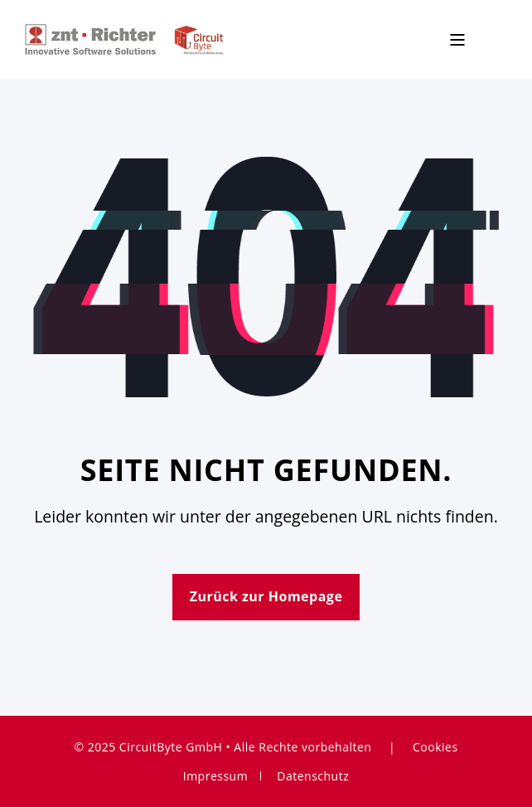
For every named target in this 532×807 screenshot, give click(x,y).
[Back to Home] (124, 38)
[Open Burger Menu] (457, 40)
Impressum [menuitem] (215, 776)
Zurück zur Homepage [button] (266, 596)
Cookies (435, 747)
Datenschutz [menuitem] (313, 776)
